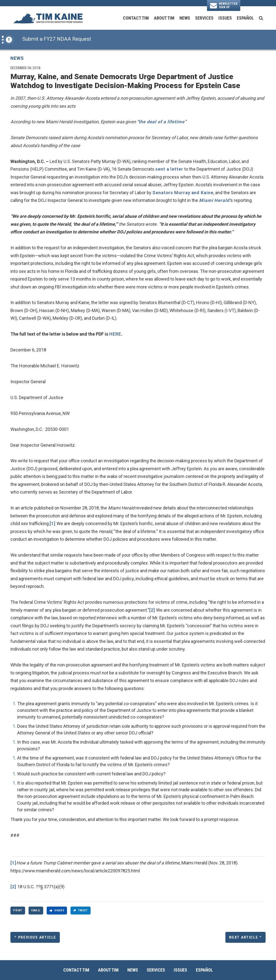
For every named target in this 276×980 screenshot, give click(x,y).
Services (204, 18)
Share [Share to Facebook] (57, 910)
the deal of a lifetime (162, 122)
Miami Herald (214, 200)
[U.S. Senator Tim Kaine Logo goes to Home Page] (48, 18)
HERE (115, 334)
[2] (152, 610)
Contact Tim (136, 18)
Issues (225, 18)
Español (245, 18)
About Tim (164, 18)
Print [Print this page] (18, 910)
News (185, 18)
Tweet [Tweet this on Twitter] (81, 910)
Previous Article (37, 937)
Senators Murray (171, 193)
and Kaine (202, 193)
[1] (53, 523)
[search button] (261, 18)
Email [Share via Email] (36, 910)
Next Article (243, 937)
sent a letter (169, 169)
